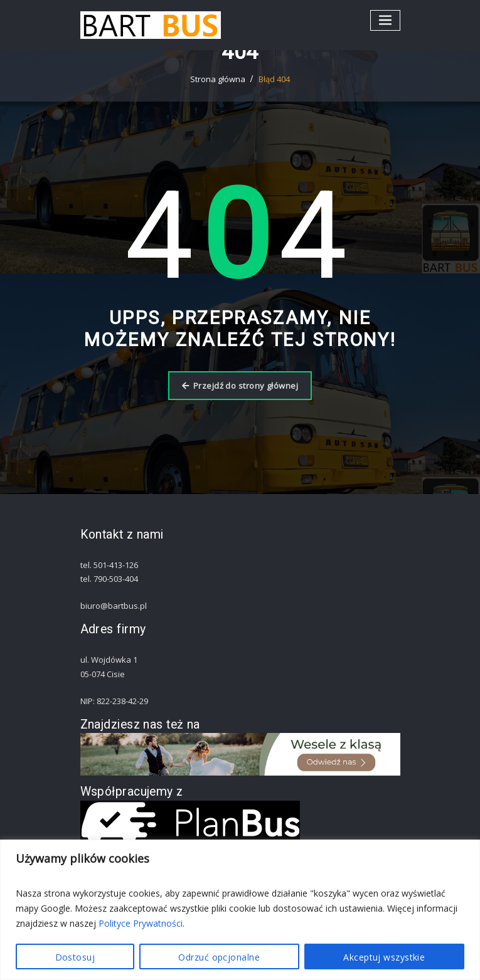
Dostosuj (75, 957)
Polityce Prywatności (141, 923)
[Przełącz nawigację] (385, 20)
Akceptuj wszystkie (384, 957)
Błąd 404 (274, 79)
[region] (240, 910)
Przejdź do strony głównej (240, 386)
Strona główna (218, 79)
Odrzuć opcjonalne (219, 957)
